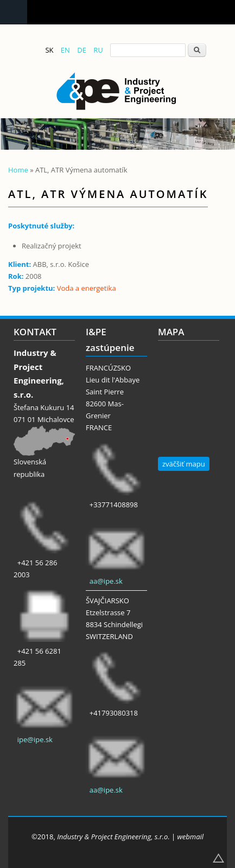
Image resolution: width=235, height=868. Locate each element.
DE (82, 50)
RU (98, 50)
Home (18, 170)
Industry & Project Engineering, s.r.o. (113, 837)
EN (65, 50)
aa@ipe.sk (106, 581)
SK (49, 50)
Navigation (14, 12)
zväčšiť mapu (184, 464)
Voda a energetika (87, 288)
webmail (191, 837)
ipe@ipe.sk (35, 739)
